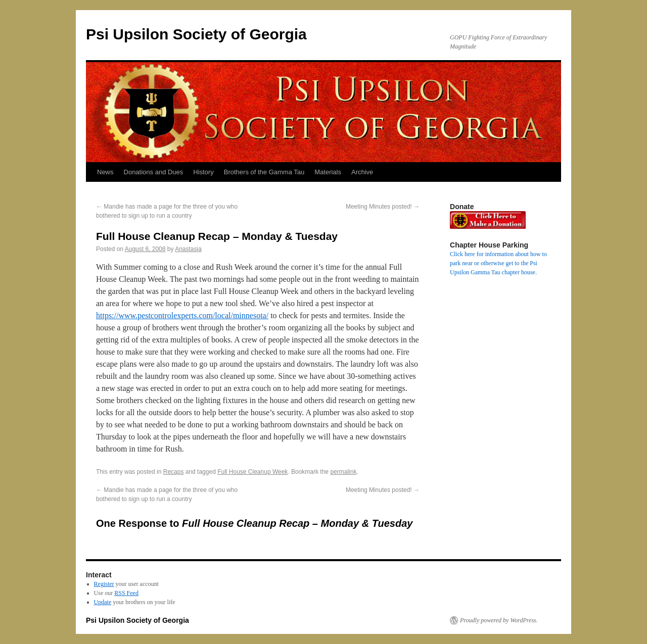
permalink (343, 472)
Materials (328, 172)
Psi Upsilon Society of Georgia (196, 34)
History (203, 172)
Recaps (174, 472)
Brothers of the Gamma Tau (264, 172)
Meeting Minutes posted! (383, 207)
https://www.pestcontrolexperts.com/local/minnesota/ (182, 315)
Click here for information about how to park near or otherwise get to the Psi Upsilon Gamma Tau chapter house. (498, 263)
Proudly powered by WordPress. (499, 620)
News (105, 172)
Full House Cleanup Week (252, 472)
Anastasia (188, 249)
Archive (362, 172)
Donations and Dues (154, 172)
